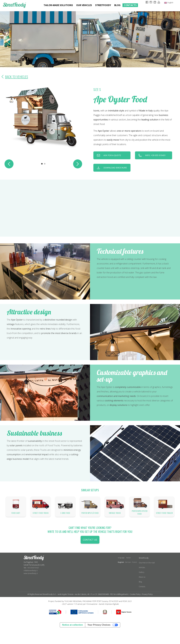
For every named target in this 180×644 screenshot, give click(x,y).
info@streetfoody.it (31, 571)
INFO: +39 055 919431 (155, 155)
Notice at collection (72, 625)
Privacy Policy (147, 594)
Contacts (130, 5)
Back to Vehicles (14, 77)
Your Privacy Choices (99, 625)
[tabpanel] (43, 118)
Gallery (142, 572)
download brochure (115, 168)
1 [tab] (42, 164)
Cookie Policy (135, 594)
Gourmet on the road (147, 563)
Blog (117, 5)
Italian (129, 558)
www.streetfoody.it (31, 573)
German (128, 562)
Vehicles (142, 567)
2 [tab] (45, 164)
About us (142, 577)
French (135, 562)
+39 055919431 (33, 568)
